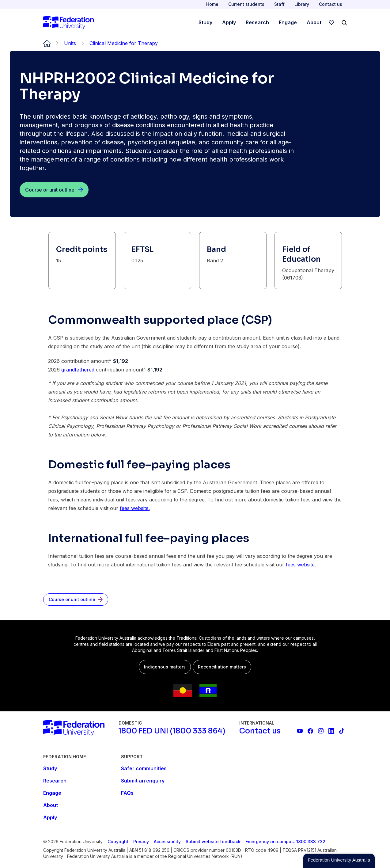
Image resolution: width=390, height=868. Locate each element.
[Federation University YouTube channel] (300, 731)
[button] (339, 861)
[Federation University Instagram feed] (321, 731)
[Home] (68, 23)
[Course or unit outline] (54, 190)
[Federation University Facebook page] (310, 731)
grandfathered (78, 370)
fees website (300, 565)
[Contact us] (260, 731)
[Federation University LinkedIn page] (331, 731)
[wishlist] (331, 23)
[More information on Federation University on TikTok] (342, 731)
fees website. (135, 508)
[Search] (344, 23)
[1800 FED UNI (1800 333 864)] (172, 731)
